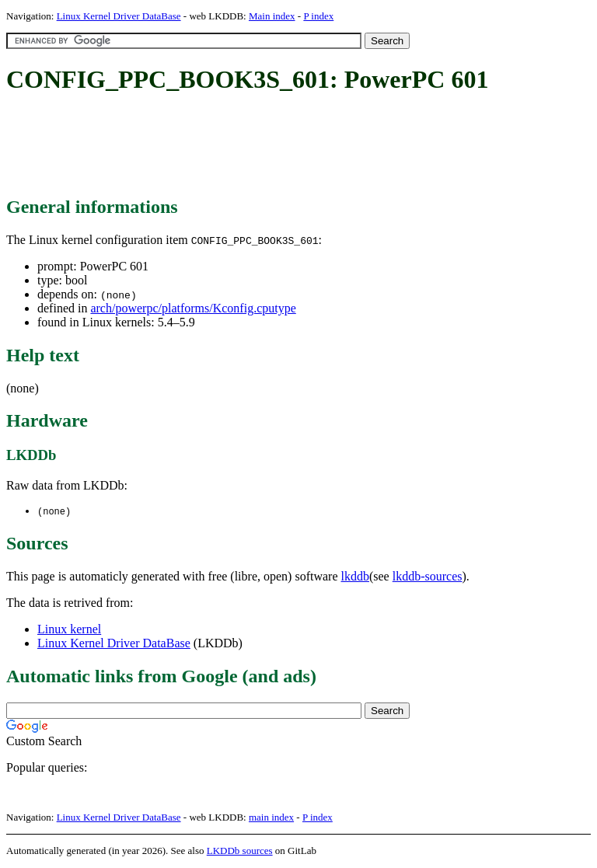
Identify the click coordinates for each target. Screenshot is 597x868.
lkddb (355, 577)
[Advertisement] (289, 146)
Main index (272, 16)
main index (271, 818)
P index (318, 16)
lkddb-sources (428, 577)
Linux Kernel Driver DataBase (119, 16)
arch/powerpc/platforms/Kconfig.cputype (193, 308)
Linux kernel (69, 630)
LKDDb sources (240, 851)
